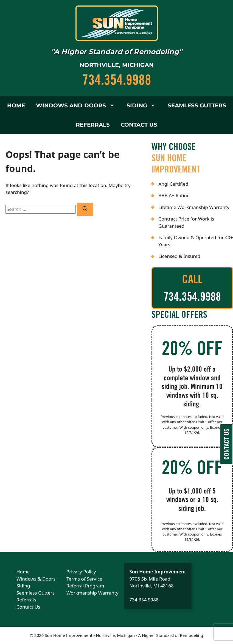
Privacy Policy (81, 572)
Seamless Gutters (197, 105)
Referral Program (85, 586)
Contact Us (139, 125)
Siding (142, 105)
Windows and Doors (76, 105)
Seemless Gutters (36, 593)
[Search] (85, 209)
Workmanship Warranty (92, 593)
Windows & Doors (36, 579)
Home (16, 105)
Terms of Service (84, 579)
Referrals (93, 125)
